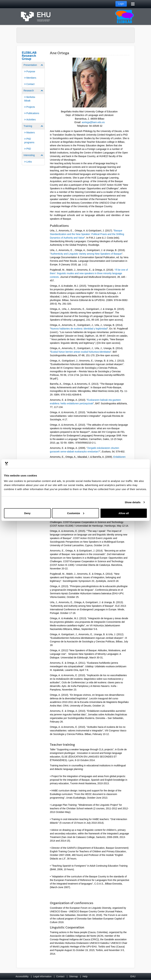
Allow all (124, 513)
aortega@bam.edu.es (93, 122)
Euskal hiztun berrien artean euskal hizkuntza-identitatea (81, 352)
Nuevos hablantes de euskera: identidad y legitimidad (79, 329)
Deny (27, 513)
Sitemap (73, 976)
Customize (76, 513)
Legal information (42, 976)
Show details (133, 502)
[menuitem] (33, 75)
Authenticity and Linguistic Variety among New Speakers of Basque (86, 254)
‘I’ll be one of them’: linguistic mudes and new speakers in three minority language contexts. (89, 273)
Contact (60, 976)
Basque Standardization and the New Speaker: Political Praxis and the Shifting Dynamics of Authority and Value (87, 234)
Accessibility (22, 976)
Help (85, 976)
